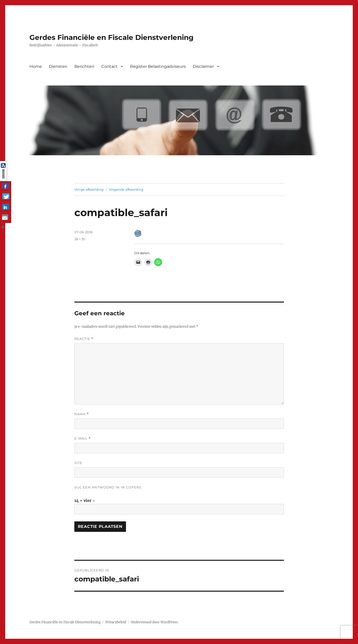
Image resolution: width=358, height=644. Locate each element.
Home (36, 66)
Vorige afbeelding (89, 189)
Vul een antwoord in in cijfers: (108, 487)
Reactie (84, 339)
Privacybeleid (116, 622)
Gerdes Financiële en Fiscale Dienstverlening (112, 37)
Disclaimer (203, 66)
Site (78, 463)
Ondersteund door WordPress (154, 622)
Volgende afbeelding (126, 189)
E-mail (83, 439)
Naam (82, 414)
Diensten (58, 66)
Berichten (84, 66)
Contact (109, 66)
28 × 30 (80, 239)
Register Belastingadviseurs (158, 66)
